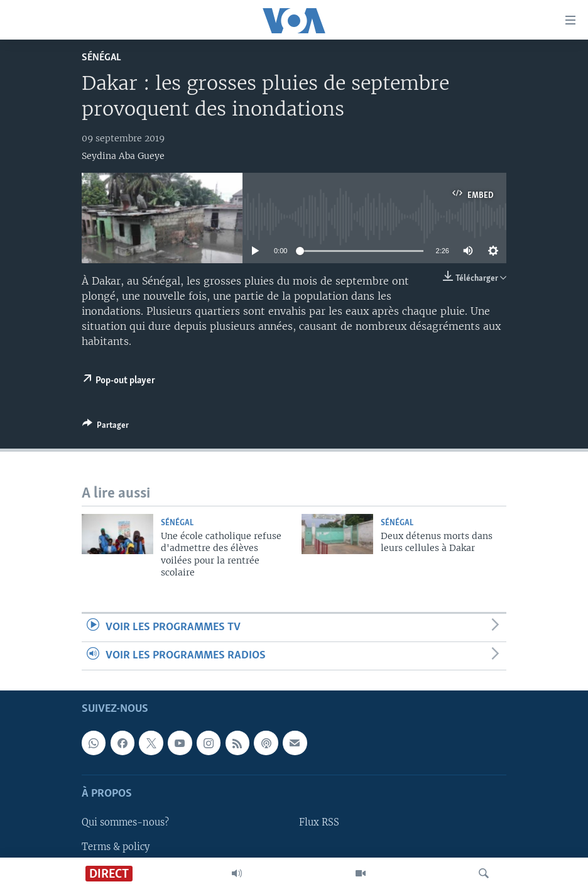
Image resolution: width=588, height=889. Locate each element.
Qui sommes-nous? (125, 823)
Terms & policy (116, 847)
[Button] (106, 427)
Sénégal (101, 57)
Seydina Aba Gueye (123, 156)
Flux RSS (319, 823)
